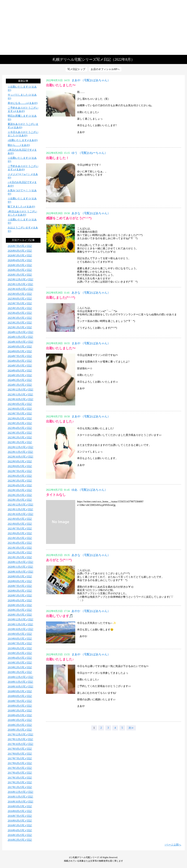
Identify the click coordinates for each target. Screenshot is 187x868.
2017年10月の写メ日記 (20, 744)
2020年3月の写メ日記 (20, 605)
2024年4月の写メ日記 (20, 371)
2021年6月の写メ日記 (20, 533)
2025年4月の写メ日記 (20, 313)
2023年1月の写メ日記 (20, 442)
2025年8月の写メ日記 (20, 299)
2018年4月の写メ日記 (20, 715)
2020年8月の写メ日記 (20, 581)
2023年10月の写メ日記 (20, 399)
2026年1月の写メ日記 (20, 275)
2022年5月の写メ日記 (20, 481)
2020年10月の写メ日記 (20, 572)
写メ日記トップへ (93, 27)
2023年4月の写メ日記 (20, 428)
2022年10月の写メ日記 (20, 457)
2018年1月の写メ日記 (20, 730)
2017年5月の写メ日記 (20, 768)
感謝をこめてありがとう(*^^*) (69, 218)
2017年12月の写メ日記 (20, 735)
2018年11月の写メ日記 (20, 682)
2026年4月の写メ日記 (20, 260)
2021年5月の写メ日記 (20, 538)
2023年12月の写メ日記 (20, 390)
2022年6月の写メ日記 (20, 476)
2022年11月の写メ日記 (20, 452)
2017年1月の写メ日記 (20, 787)
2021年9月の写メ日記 (20, 519)
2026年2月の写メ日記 (20, 270)
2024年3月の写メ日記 (20, 375)
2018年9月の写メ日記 (20, 691)
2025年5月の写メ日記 (20, 308)
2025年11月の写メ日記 (20, 284)
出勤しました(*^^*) (61, 298)
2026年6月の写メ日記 (20, 251)
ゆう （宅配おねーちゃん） (89, 153)
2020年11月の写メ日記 (20, 567)
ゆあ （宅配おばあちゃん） (89, 490)
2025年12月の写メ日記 (20, 280)
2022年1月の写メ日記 (20, 500)
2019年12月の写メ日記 (20, 620)
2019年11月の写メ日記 (20, 624)
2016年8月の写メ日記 (20, 811)
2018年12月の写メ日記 (20, 677)
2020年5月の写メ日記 (20, 596)
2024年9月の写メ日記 (20, 347)
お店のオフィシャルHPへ (105, 69)
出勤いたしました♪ (60, 421)
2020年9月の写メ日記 (20, 577)
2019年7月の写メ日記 (20, 644)
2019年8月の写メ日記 (20, 639)
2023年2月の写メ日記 (20, 438)
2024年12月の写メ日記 (20, 332)
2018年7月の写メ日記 (20, 701)
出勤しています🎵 (60, 616)
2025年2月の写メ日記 (20, 323)
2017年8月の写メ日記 (20, 754)
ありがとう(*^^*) (59, 560)
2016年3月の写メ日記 (20, 835)
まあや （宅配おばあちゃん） (91, 80)
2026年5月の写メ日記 (20, 256)
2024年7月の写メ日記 (20, 356)
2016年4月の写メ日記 (20, 830)
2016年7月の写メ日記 (20, 816)
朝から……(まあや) (19, 145)
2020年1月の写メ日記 (20, 615)
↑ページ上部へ (173, 845)
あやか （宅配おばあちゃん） (91, 611)
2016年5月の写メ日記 (20, 825)
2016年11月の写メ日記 (20, 797)
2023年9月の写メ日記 (20, 404)
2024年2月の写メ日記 (20, 380)
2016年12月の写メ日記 (20, 792)
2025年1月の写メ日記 (20, 327)
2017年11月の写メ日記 (20, 739)
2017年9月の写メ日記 (20, 749)
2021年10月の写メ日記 (20, 514)
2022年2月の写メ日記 (20, 495)
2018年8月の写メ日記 (20, 696)
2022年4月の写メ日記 (20, 485)
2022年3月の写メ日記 (20, 490)
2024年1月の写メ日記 (20, 385)
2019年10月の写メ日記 (20, 629)
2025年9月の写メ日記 (20, 294)
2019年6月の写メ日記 (20, 648)
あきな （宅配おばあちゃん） (91, 213)
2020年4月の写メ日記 (20, 601)
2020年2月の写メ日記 (20, 610)
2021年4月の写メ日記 (20, 543)
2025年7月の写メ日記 (20, 304)
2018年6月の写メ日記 (20, 706)
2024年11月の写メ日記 (20, 337)
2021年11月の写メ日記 (20, 509)
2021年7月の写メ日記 (20, 529)
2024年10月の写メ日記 (20, 342)
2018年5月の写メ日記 (20, 711)
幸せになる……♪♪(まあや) (23, 103)
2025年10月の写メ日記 (20, 289)
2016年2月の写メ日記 (20, 840)
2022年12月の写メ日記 (20, 447)
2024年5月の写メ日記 (20, 366)
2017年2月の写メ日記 (20, 782)
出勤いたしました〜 (61, 85)
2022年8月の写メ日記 (20, 466)
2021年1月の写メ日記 (20, 557)
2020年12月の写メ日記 (20, 562)
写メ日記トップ (76, 69)
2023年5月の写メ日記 (20, 423)
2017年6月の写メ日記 (20, 763)
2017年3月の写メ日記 (20, 778)
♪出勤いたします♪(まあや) (23, 140)
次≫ (131, 728)
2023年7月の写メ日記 (20, 414)
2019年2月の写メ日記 (20, 667)
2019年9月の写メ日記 (20, 634)
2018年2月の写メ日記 (20, 725)
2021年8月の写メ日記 (20, 524)
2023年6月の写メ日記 (20, 419)
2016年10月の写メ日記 (20, 802)
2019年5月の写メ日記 (20, 653)
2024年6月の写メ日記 (20, 361)
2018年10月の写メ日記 (20, 687)
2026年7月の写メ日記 (20, 246)
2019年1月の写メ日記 (20, 672)
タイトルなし (56, 495)
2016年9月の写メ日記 (20, 806)
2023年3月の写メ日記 (20, 433)
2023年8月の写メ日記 (20, 409)
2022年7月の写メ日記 (20, 471)
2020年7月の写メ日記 (20, 586)
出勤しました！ (58, 158)
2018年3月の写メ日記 (20, 720)
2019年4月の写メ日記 (20, 658)
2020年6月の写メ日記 (20, 591)
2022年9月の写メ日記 (20, 462)
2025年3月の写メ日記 (20, 318)
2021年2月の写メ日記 (20, 553)
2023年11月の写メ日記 (20, 395)
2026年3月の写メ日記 (20, 265)
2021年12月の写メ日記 (20, 505)
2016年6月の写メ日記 (20, 821)
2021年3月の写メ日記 (20, 548)
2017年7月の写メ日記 (20, 759)
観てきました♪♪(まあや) (21, 207)
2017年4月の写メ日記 (20, 773)
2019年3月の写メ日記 (20, 663)
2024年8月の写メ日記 (20, 351)
